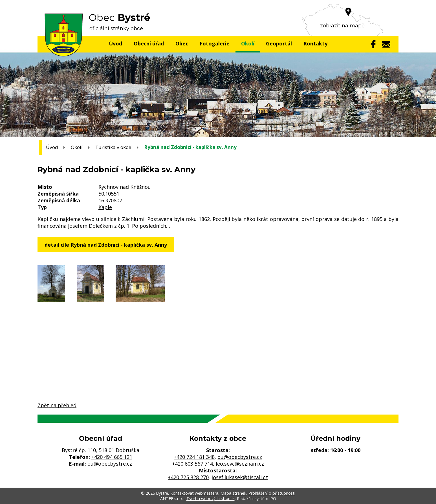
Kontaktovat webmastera (194, 493)
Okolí (248, 43)
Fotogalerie (215, 43)
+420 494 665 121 (112, 457)
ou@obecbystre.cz (110, 464)
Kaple (105, 207)
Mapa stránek (233, 493)
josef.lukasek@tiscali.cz (240, 477)
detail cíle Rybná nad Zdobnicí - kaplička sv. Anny (106, 245)
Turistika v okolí (113, 147)
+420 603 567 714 (192, 464)
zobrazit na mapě (342, 26)
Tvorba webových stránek (211, 498)
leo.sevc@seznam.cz (240, 464)
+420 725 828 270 (188, 477)
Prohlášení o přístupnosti (272, 493)
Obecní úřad (149, 43)
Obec (182, 43)
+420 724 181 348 (194, 457)
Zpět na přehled (57, 405)
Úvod (115, 43)
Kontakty (315, 43)
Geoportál (279, 43)
